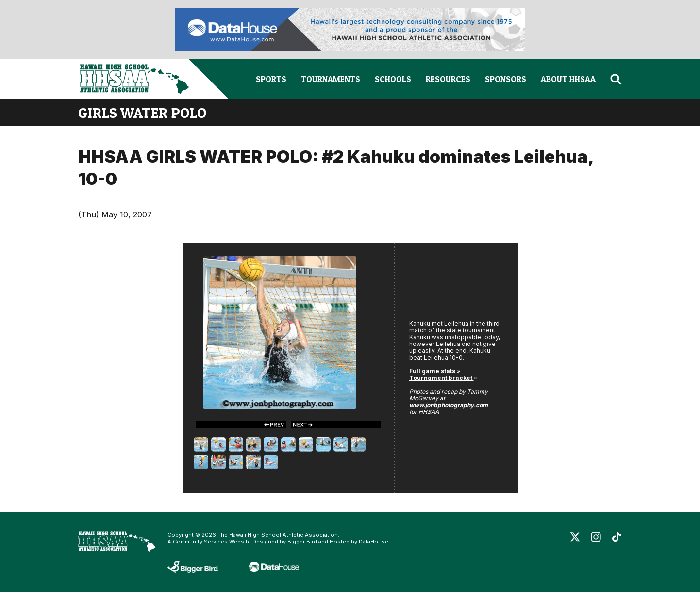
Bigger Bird (302, 542)
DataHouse (374, 542)
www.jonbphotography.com (449, 405)
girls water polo (142, 113)
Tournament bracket (442, 378)
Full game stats (432, 371)
